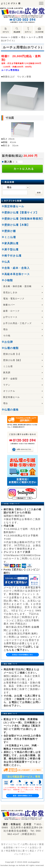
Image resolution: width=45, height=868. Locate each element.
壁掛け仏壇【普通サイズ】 (21, 213)
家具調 (7, 373)
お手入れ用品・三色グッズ (17, 323)
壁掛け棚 (10, 231)
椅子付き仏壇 (13, 256)
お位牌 (9, 342)
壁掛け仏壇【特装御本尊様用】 (24, 219)
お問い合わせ (30, 844)
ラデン (7, 385)
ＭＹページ (21, 848)
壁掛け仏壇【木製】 (17, 225)
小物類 (9, 280)
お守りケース (10, 317)
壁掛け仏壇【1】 (12, 354)
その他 (7, 336)
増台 (6, 329)
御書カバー (9, 305)
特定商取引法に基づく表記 (20, 851)
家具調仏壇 (11, 243)
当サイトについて (10, 844)
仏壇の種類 (11, 348)
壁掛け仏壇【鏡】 (13, 360)
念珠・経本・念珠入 (17, 268)
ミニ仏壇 (10, 237)
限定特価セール (14, 206)
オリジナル (9, 391)
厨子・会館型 (10, 379)
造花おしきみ (10, 292)
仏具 (7, 262)
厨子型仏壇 (11, 249)
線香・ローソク (11, 311)
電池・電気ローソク (14, 299)
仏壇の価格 (11, 410)
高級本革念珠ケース (17, 274)
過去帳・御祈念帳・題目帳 (17, 286)
